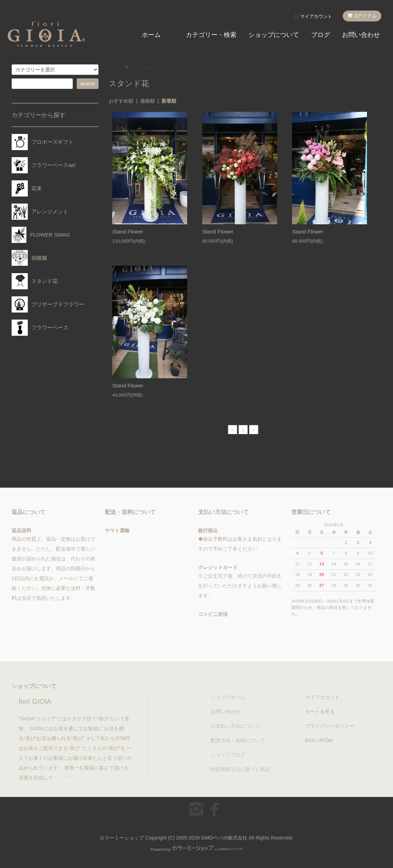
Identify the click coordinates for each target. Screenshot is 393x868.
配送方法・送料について (238, 740)
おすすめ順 (121, 101)
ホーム (151, 35)
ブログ (321, 35)
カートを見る (320, 712)
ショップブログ (228, 755)
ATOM (326, 740)
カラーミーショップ (122, 838)
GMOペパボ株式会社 (224, 838)
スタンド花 (140, 67)
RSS (310, 740)
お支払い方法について (235, 726)
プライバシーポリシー (330, 726)
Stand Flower (128, 232)
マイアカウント (316, 16)
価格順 (147, 101)
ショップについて (274, 35)
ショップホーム (228, 697)
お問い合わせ (361, 35)
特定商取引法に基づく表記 (240, 769)
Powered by (196, 849)
